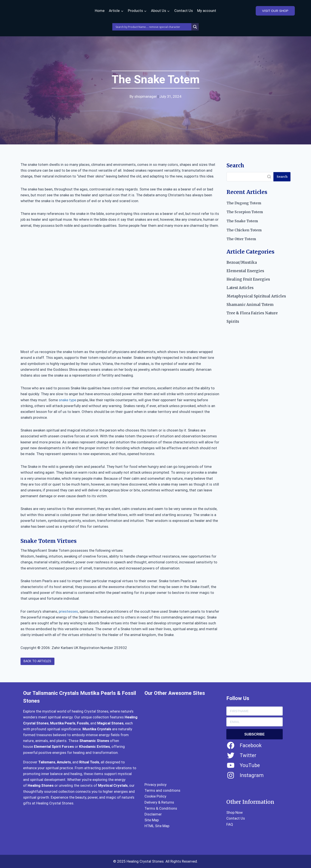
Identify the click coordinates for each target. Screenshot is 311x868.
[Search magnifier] (195, 27)
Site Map (152, 820)
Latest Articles (240, 288)
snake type (67, 400)
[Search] (250, 177)
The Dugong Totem (244, 203)
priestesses (68, 611)
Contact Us (184, 11)
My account (207, 11)
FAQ (230, 824)
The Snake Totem (242, 221)
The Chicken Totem (244, 230)
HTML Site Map (157, 826)
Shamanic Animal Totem (250, 305)
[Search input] (153, 27)
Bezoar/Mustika (242, 262)
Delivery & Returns (159, 802)
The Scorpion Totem (245, 212)
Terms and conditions (162, 790)
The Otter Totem (241, 239)
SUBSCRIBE (254, 734)
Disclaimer (153, 814)
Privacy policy (155, 785)
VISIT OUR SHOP (275, 11)
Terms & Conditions (161, 808)
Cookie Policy (155, 796)
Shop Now (235, 812)
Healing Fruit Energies (248, 279)
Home (100, 11)
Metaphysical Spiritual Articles (256, 296)
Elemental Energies (245, 271)
